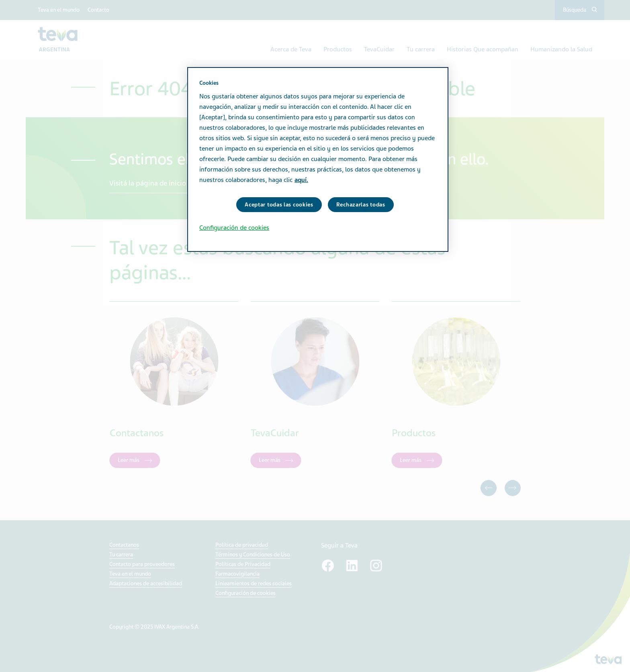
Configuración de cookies (234, 228)
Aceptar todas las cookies (279, 205)
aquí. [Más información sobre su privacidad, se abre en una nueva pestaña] (301, 180)
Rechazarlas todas (361, 205)
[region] (318, 159)
